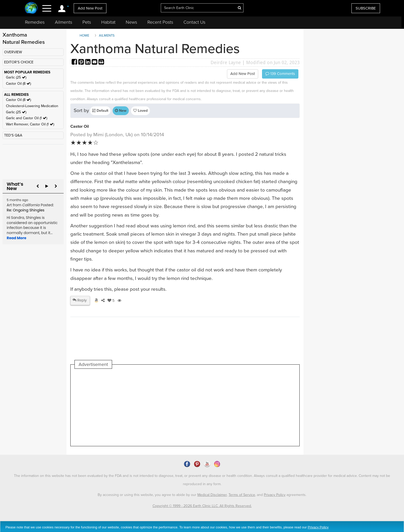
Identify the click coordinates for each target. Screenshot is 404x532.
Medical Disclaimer (212, 495)
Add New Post (90, 8)
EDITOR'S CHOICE (19, 62)
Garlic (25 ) (16, 77)
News (131, 22)
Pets (87, 22)
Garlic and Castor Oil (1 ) (27, 118)
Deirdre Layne (226, 62)
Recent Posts (160, 22)
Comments (280, 74)
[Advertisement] (169, 407)
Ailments (64, 22)
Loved (140, 111)
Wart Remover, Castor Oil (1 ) (30, 124)
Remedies (35, 22)
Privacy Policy (275, 495)
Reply (79, 300)
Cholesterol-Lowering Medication (32, 106)
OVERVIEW (13, 52)
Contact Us (194, 22)
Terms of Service (242, 495)
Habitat (108, 22)
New (121, 111)
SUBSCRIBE (366, 8)
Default (100, 111)
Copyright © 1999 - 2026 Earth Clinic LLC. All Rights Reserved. (202, 506)
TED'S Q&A (13, 135)
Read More (16, 238)
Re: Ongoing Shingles (26, 210)
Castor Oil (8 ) (18, 84)
